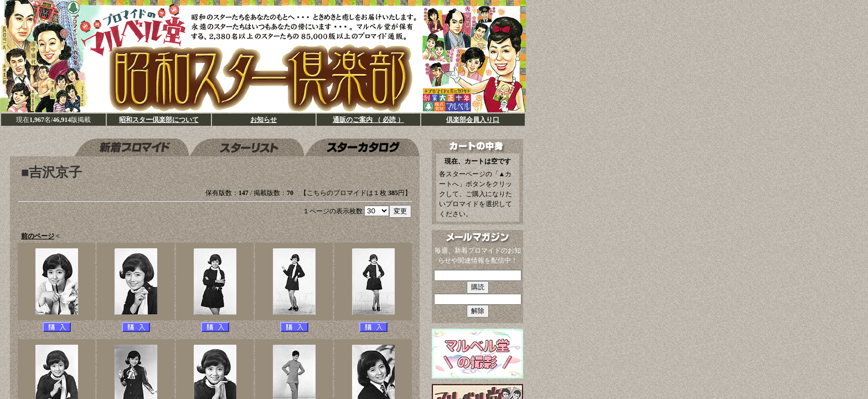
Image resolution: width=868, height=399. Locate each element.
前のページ (38, 236)
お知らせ (263, 120)
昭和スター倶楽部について (159, 120)
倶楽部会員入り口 (473, 120)
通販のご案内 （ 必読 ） (368, 120)
